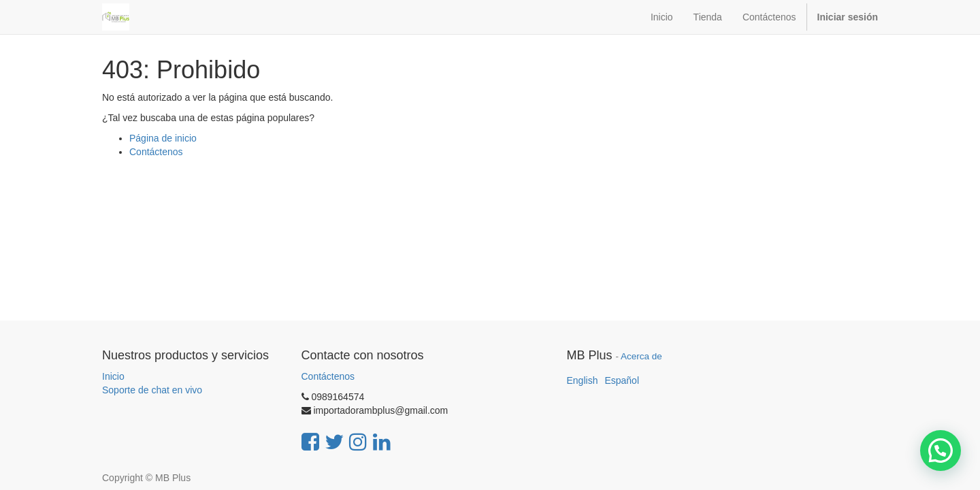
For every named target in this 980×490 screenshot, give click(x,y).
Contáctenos (156, 152)
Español (622, 380)
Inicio (113, 376)
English (583, 380)
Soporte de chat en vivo (152, 390)
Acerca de (641, 356)
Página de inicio (163, 138)
